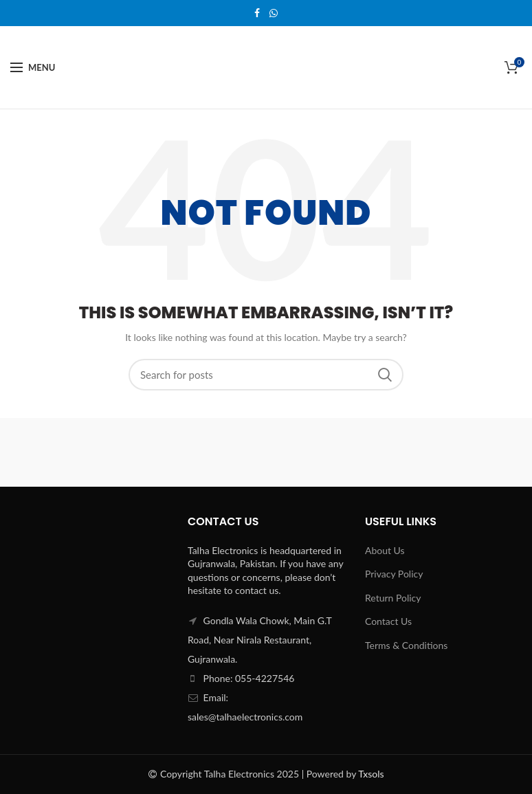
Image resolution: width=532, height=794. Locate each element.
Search (385, 375)
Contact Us (388, 621)
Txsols (371, 774)
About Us (385, 550)
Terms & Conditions (406, 645)
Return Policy (393, 598)
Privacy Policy (394, 574)
